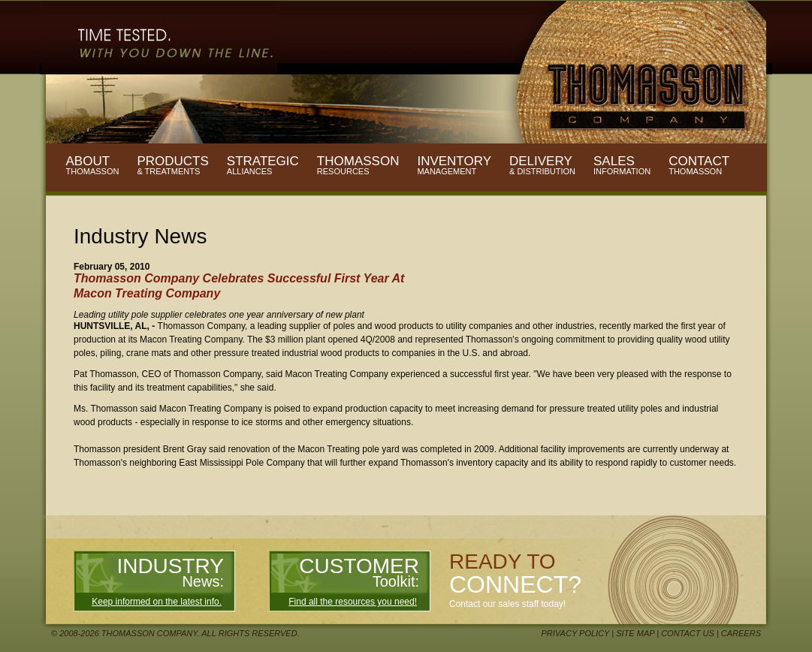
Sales (622, 165)
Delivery (542, 165)
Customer (359, 572)
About (93, 165)
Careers (741, 633)
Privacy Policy (576, 633)
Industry (170, 572)
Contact (699, 165)
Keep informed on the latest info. (157, 602)
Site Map (635, 633)
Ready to (515, 574)
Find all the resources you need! (353, 602)
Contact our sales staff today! (507, 604)
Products (172, 165)
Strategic (263, 165)
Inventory (454, 165)
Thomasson (358, 165)
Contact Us (688, 633)
